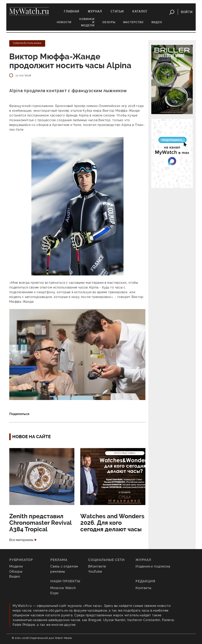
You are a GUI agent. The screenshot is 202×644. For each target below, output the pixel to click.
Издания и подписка (153, 566)
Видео (157, 22)
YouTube (95, 571)
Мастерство (133, 22)
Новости (64, 22)
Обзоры (109, 22)
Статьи (117, 11)
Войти (187, 12)
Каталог (140, 11)
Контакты (144, 588)
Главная (72, 11)
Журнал (95, 11)
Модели (16, 566)
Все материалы (21, 540)
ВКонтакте (97, 566)
